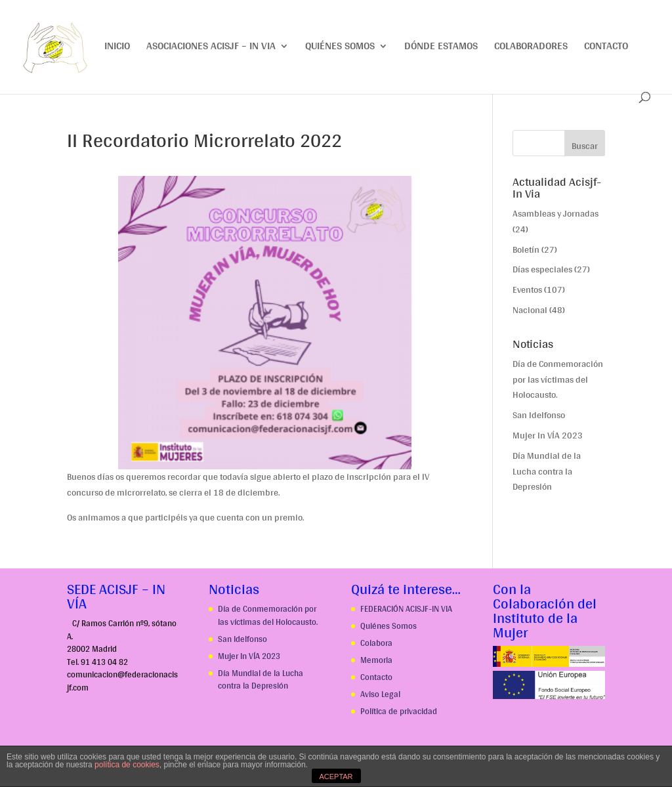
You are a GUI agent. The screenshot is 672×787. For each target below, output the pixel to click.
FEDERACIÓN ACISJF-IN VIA (406, 609)
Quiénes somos (340, 48)
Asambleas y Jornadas (556, 213)
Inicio (117, 48)
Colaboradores (531, 48)
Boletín (526, 249)
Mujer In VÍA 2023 (548, 435)
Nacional (530, 310)
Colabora (376, 643)
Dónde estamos (441, 48)
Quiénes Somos (388, 626)
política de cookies (127, 765)
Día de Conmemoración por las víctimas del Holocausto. (558, 379)
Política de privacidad (399, 711)
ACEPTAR (336, 776)
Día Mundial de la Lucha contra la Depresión (547, 471)
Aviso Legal (380, 694)
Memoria (376, 660)
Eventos (527, 289)
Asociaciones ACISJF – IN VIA (211, 48)
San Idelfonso (539, 415)
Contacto (606, 48)
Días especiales (542, 269)
